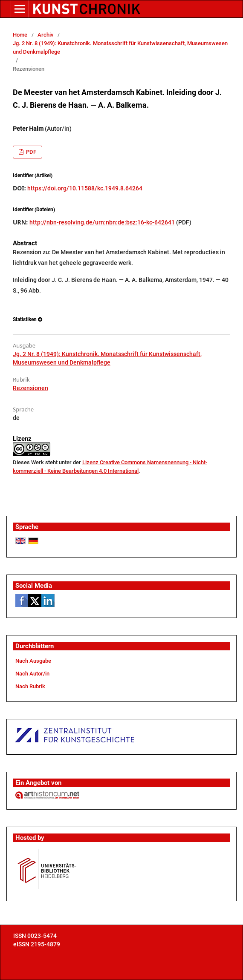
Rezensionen (30, 388)
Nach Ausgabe (33, 661)
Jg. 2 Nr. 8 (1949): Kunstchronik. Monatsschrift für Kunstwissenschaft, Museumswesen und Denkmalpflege (120, 47)
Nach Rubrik (30, 686)
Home (20, 35)
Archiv (45, 35)
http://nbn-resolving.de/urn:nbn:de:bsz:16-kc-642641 (102, 222)
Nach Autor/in (32, 674)
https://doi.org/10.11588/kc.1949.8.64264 (85, 188)
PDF (30, 152)
